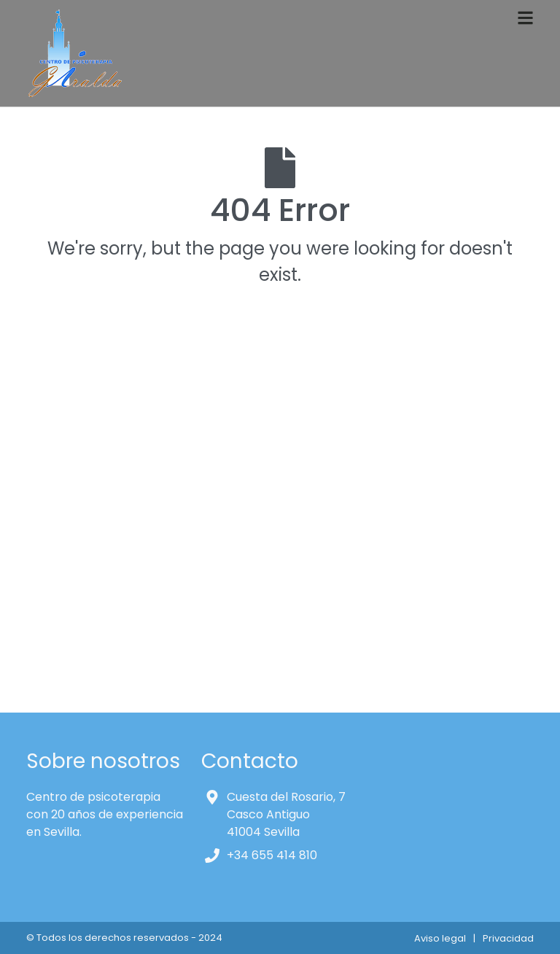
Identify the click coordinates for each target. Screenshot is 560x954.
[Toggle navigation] (525, 18)
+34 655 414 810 (272, 855)
